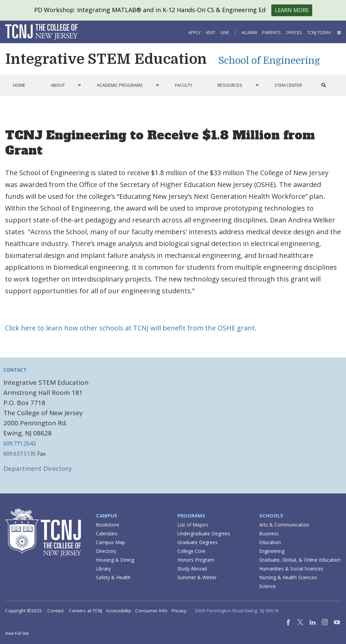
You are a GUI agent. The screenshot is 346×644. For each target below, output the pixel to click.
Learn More (292, 10)
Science (267, 586)
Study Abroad (192, 569)
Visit (211, 33)
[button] (339, 33)
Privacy (179, 611)
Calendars (107, 533)
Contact (55, 611)
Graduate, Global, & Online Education (300, 560)
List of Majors (193, 525)
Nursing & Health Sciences (288, 577)
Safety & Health (113, 577)
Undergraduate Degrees (204, 533)
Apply (194, 33)
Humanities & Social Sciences (291, 569)
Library (103, 569)
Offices (294, 33)
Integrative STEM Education (106, 59)
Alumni (249, 33)
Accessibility (119, 611)
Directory (106, 551)
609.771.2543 (20, 444)
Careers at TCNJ (85, 611)
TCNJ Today (319, 33)
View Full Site (17, 633)
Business (269, 533)
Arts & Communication (284, 525)
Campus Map (110, 542)
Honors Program (196, 560)
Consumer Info (151, 611)
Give (225, 33)
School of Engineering (269, 61)
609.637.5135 (20, 454)
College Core (191, 551)
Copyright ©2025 (23, 611)
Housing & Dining (115, 560)
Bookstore (108, 525)
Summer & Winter (197, 577)
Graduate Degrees (197, 542)
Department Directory (38, 468)
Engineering (272, 551)
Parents (271, 33)
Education (270, 542)
